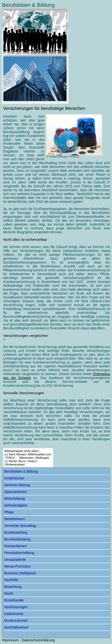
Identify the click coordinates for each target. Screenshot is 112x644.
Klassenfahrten (15, 546)
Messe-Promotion (17, 566)
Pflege (9, 512)
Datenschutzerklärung (38, 640)
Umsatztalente (15, 560)
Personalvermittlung (19, 553)
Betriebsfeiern (15, 519)
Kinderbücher (14, 478)
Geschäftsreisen (16, 627)
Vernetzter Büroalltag (20, 526)
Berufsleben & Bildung (21, 471)
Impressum (10, 640)
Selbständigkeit (16, 505)
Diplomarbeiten (16, 492)
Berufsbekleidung (17, 539)
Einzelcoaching (16, 532)
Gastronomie (14, 614)
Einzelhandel (14, 600)
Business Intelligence (20, 573)
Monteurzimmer (16, 621)
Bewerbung (13, 587)
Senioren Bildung (17, 485)
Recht (9, 593)
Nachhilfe (11, 580)
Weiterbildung (14, 499)
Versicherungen (16, 607)
